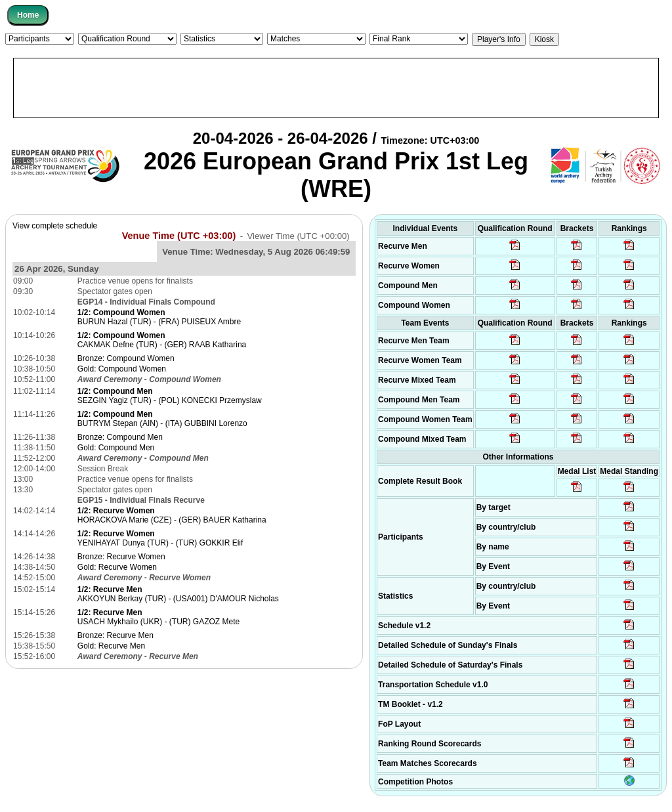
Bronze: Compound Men (120, 437)
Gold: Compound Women (122, 369)
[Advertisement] (336, 88)
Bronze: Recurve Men (115, 635)
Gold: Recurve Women (117, 567)
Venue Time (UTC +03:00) (179, 236)
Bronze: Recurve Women (121, 557)
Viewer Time (298, 236)
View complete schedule (55, 226)
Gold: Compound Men (116, 448)
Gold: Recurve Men (111, 646)
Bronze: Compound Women (126, 358)
